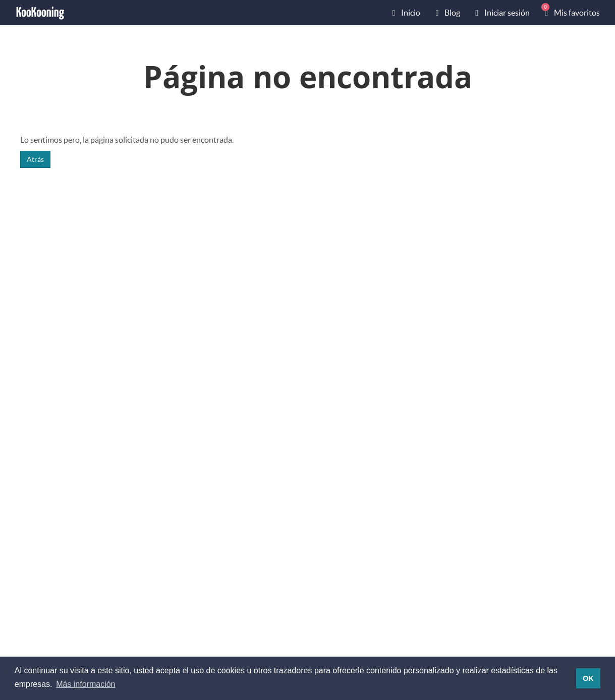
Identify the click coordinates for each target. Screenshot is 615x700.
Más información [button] (86, 684)
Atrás (35, 159)
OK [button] (588, 678)
